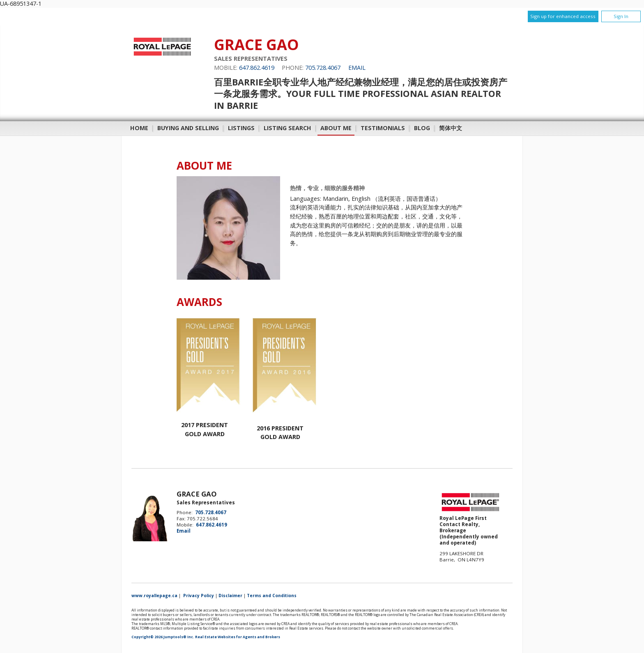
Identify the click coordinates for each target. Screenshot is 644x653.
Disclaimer (230, 596)
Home (139, 128)
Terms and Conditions (272, 596)
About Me (336, 128)
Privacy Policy (199, 596)
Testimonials (383, 128)
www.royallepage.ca (154, 596)
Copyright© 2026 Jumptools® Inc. (163, 637)
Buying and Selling (188, 128)
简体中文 (451, 128)
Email (357, 68)
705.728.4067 (323, 68)
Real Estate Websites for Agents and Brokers (238, 637)
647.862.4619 (257, 68)
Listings (241, 128)
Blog (422, 128)
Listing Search (287, 128)
